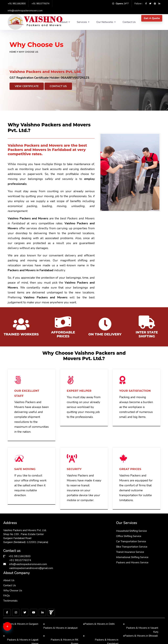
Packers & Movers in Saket (19, 613)
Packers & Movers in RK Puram (61, 593)
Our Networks (105, 22)
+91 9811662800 (17, 4)
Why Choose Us (121, 540)
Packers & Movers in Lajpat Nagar (21, 593)
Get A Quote (152, 18)
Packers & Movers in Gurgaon (21, 578)
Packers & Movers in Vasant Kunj (141, 582)
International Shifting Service (82, 557)
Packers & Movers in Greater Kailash (141, 605)
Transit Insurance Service (80, 552)
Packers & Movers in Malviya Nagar (141, 629)
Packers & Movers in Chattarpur (21, 629)
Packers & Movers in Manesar (100, 615)
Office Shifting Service (78, 536)
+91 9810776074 (40, 4)
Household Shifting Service (81, 531)
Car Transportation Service (81, 541)
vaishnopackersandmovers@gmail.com (31, 568)
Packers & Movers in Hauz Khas (101, 605)
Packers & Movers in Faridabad (101, 593)
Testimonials (119, 551)
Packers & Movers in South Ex (61, 603)
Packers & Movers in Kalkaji (100, 625)
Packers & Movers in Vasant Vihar (141, 617)
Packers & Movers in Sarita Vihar (61, 617)
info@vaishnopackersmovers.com (25, 11)
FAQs (115, 545)
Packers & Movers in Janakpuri (60, 580)
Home (13, 52)
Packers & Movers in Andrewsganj (61, 629)
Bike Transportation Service (81, 547)
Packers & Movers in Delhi (99, 578)
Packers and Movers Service (82, 562)
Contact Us (129, 22)
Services (82, 22)
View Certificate (27, 86)
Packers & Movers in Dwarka (20, 601)
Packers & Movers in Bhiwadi (140, 590)
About (64, 22)
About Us (117, 530)
